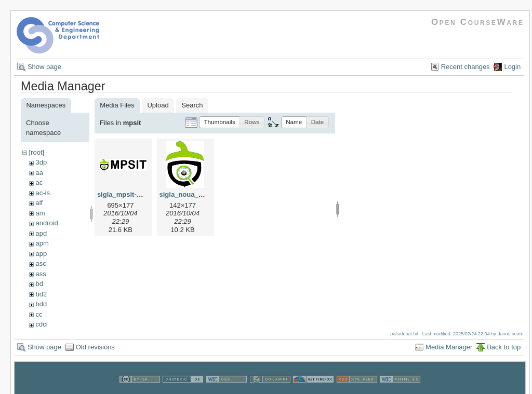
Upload (158, 105)
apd (41, 233)
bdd (41, 304)
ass (41, 274)
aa (39, 173)
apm (42, 243)
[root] (36, 152)
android (46, 223)
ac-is (42, 193)
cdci (41, 324)
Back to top (504, 347)
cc (39, 314)
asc (41, 263)
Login (512, 67)
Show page (44, 67)
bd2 (41, 294)
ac (39, 182)
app (41, 254)
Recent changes (465, 67)
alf (39, 203)
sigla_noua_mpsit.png (195, 194)
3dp (41, 162)
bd (39, 284)
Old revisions (95, 347)
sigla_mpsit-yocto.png (133, 194)
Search (192, 105)
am (40, 213)
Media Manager (449, 347)
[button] (220, 122)
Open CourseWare (478, 22)
